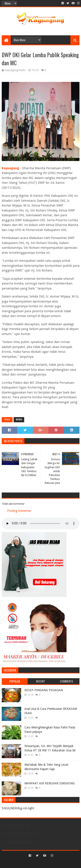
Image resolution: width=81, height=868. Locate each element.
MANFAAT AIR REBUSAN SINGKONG (50, 783)
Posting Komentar (19, 511)
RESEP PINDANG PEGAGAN (44, 690)
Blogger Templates (59, 863)
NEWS (19, 420)
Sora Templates (34, 863)
